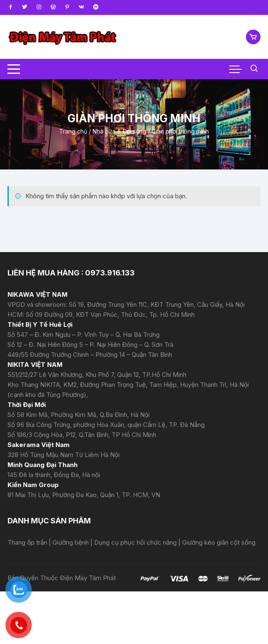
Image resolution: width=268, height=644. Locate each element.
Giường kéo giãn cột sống (219, 542)
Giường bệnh (71, 542)
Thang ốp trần (28, 542)
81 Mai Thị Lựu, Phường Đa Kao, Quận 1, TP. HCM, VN (84, 495)
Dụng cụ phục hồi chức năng (136, 542)
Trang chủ (73, 131)
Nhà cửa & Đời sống (119, 131)
